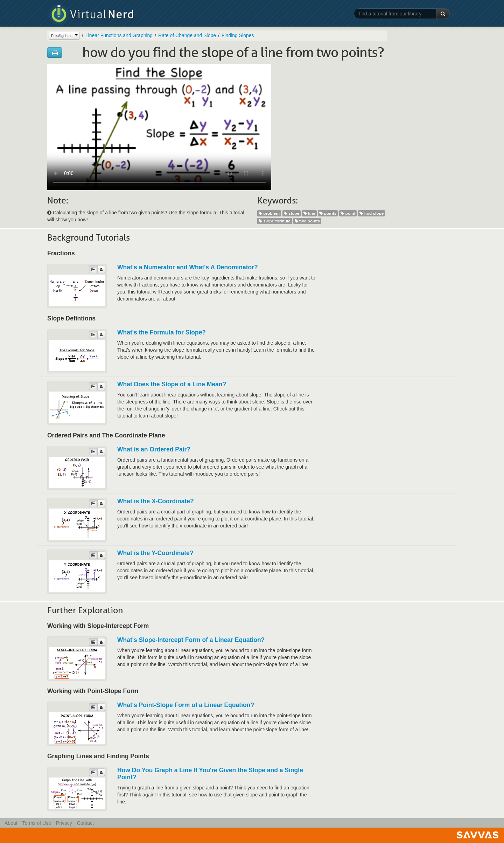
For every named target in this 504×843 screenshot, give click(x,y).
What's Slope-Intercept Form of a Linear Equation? (191, 640)
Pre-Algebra (61, 36)
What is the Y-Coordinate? (155, 553)
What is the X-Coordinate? (156, 501)
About (11, 823)
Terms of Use (36, 823)
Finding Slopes (238, 35)
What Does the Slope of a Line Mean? (172, 384)
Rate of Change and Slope (187, 35)
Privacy (64, 823)
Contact (85, 823)
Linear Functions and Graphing (119, 35)
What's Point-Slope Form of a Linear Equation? (186, 705)
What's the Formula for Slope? (162, 332)
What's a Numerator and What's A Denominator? (188, 267)
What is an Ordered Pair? (154, 449)
